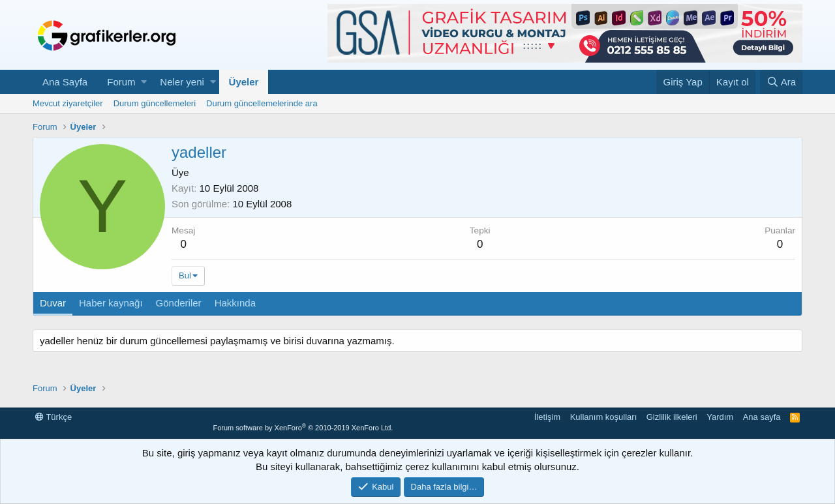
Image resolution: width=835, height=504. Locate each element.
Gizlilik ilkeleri (672, 417)
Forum (121, 82)
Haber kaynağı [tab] (111, 303)
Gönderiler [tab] (179, 303)
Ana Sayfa (65, 82)
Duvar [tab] (53, 303)
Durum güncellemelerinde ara (262, 103)
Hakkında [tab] (235, 303)
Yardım (720, 417)
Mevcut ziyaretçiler (68, 103)
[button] (144, 82)
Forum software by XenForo (303, 428)
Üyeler (244, 82)
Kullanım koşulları (604, 417)
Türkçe (53, 417)
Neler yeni (182, 82)
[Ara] (781, 82)
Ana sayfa (762, 417)
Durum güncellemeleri (155, 103)
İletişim (547, 417)
